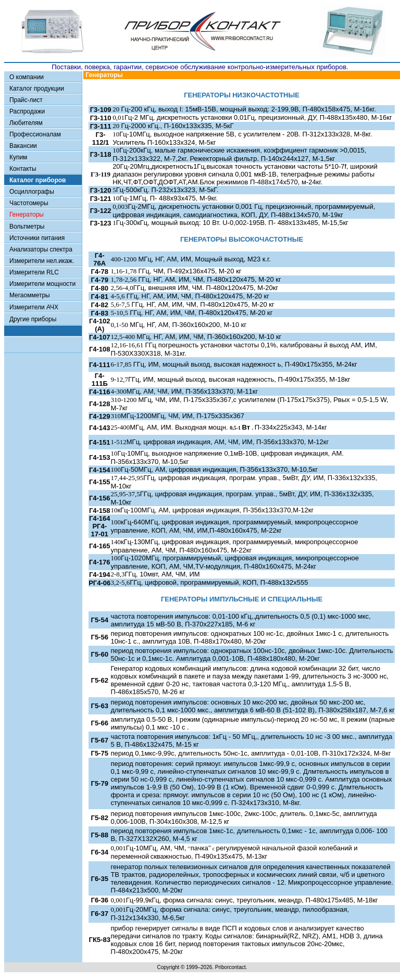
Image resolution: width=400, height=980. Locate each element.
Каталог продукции (37, 89)
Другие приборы (33, 319)
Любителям (26, 123)
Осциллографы (32, 192)
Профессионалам (35, 134)
